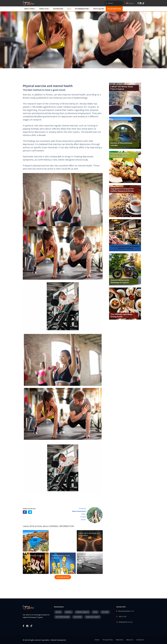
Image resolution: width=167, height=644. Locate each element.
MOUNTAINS (78, 617)
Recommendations (82, 9)
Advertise (120, 640)
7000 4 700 (122, 617)
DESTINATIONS (59, 9)
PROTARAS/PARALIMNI (62, 617)
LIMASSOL (68, 612)
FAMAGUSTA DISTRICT (93, 617)
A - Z (70, 9)
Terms (97, 640)
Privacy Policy (108, 640)
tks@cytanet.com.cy (126, 622)
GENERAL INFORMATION (62, 526)
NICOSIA (58, 612)
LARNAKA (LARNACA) (82, 612)
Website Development (58, 640)
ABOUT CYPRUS (30, 9)
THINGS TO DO (44, 9)
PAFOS (95, 612)
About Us (130, 640)
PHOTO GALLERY (99, 9)
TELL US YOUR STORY (114, 9)
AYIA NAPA (105, 612)
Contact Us (140, 640)
